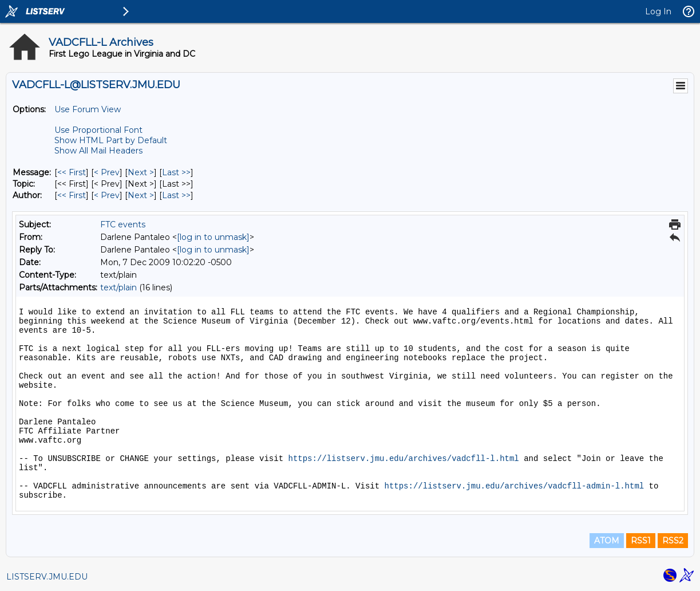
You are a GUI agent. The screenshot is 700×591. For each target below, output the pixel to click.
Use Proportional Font (98, 130)
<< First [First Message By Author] (72, 195)
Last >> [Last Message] (176, 172)
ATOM (607, 541)
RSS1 (641, 541)
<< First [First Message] (72, 172)
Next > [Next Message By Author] (141, 195)
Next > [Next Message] (141, 172)
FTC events (123, 224)
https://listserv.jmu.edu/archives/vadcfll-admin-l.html (515, 486)
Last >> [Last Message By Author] (176, 195)
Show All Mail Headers (98, 151)
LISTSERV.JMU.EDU (47, 577)
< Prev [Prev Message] (107, 172)
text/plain (118, 287)
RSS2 (673, 541)
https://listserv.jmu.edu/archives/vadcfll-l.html (403, 459)
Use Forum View (88, 109)
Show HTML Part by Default (111, 140)
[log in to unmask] (213, 237)
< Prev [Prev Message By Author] (107, 195)
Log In (658, 11)
